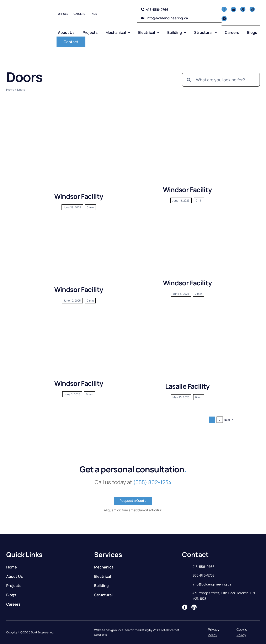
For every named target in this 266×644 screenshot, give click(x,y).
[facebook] (224, 9)
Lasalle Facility (187, 386)
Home (10, 90)
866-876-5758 (204, 575)
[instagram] (252, 9)
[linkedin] (233, 9)
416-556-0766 (204, 567)
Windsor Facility (79, 196)
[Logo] (23, 23)
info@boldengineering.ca (212, 584)
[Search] (189, 80)
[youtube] (224, 19)
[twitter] (243, 9)
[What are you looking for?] (221, 80)
